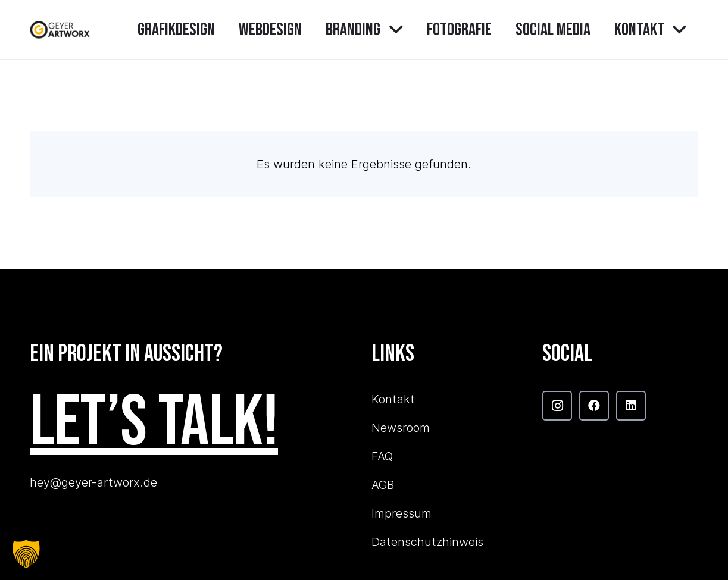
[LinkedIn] (631, 406)
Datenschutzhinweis (427, 542)
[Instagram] (557, 406)
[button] (391, 30)
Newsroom (401, 428)
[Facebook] (594, 406)
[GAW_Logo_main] (60, 30)
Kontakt (393, 399)
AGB (383, 485)
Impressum (402, 513)
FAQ (382, 456)
